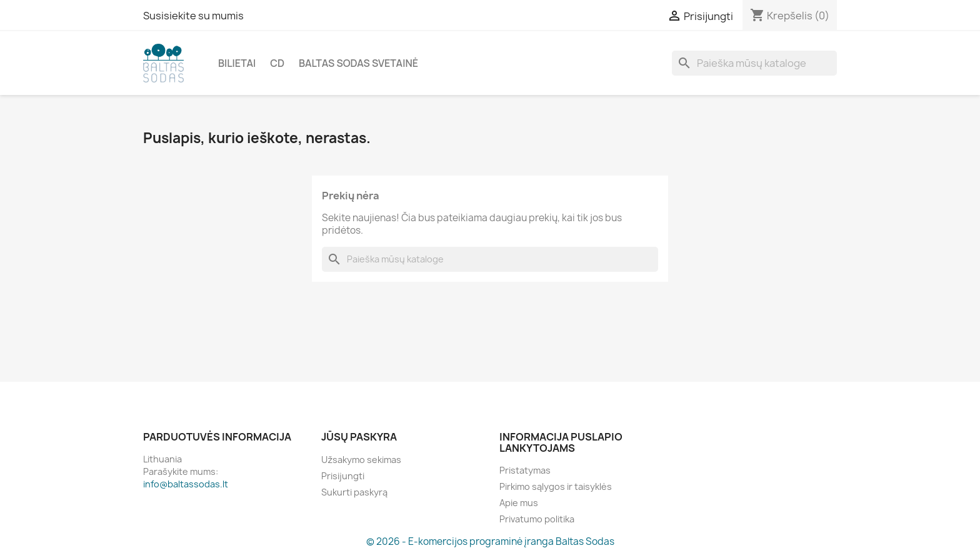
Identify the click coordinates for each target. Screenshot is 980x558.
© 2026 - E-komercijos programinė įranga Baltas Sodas (490, 541)
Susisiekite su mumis (193, 16)
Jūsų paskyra (359, 437)
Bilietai (237, 63)
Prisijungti (343, 476)
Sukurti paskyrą (354, 492)
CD (277, 63)
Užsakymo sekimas (361, 460)
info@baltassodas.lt (186, 484)
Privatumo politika (537, 519)
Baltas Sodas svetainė (358, 63)
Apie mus (519, 503)
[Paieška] (754, 63)
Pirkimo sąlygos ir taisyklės (556, 486)
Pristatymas (525, 470)
